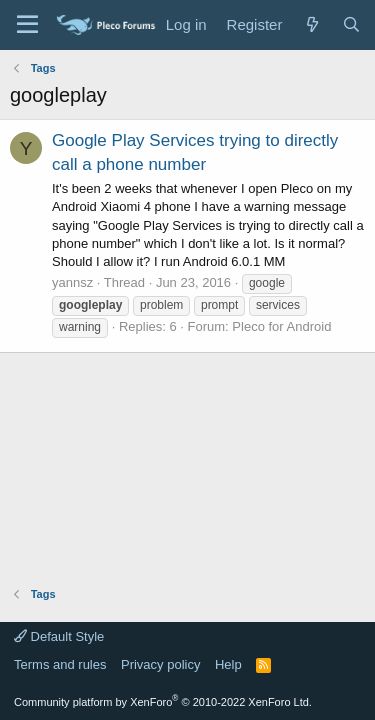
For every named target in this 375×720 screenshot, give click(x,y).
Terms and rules (60, 664)
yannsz (72, 282)
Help (228, 664)
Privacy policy (160, 664)
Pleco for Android (281, 326)
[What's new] (311, 24)
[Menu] (27, 25)
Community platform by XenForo (163, 702)
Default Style (59, 636)
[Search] (351, 24)
